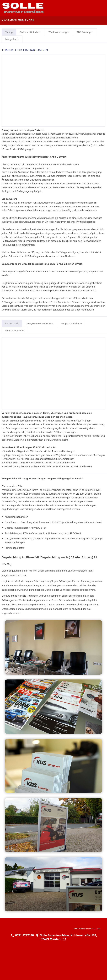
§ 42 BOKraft (12, 323)
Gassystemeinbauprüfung (40, 323)
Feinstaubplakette (15, 330)
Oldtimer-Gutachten (31, 32)
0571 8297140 (22, 935)
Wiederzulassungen (59, 32)
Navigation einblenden (18, 20)
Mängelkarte (12, 39)
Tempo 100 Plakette (71, 323)
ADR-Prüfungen (85, 32)
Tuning (9, 32)
